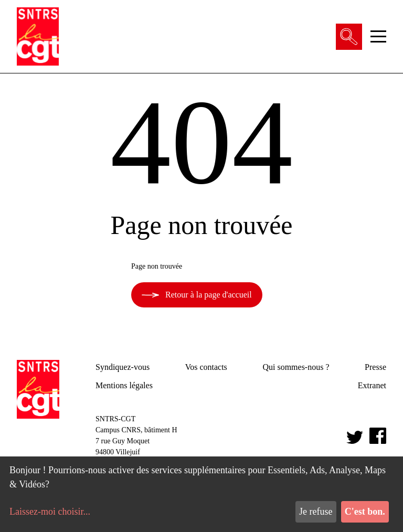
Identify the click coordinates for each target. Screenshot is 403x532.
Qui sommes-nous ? (296, 367)
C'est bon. (365, 512)
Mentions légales (124, 385)
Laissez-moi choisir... (50, 512)
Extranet (372, 385)
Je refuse (316, 512)
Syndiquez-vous (123, 367)
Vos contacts (206, 367)
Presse (375, 367)
